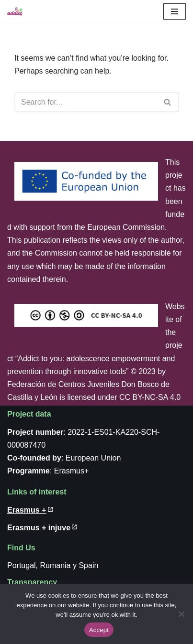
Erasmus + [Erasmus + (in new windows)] (27, 510)
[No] (181, 614)
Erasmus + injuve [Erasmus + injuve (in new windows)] (39, 528)
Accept (99, 630)
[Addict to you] (15, 11)
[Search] (86, 102)
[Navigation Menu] (175, 11)
